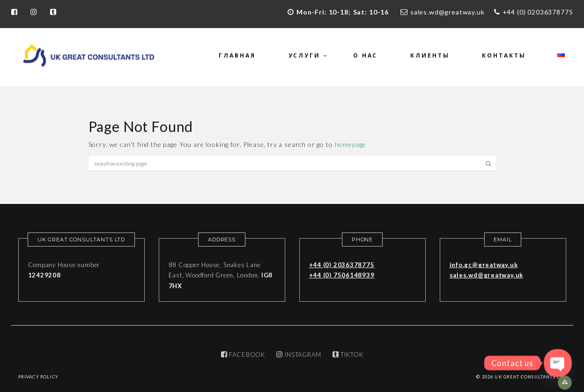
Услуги (304, 55)
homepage (351, 144)
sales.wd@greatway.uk (447, 12)
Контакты (504, 55)
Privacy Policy (38, 377)
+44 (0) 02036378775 (538, 12)
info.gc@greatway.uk (484, 265)
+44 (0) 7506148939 (342, 275)
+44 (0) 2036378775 (342, 265)
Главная (237, 55)
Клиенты (430, 55)
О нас (365, 55)
